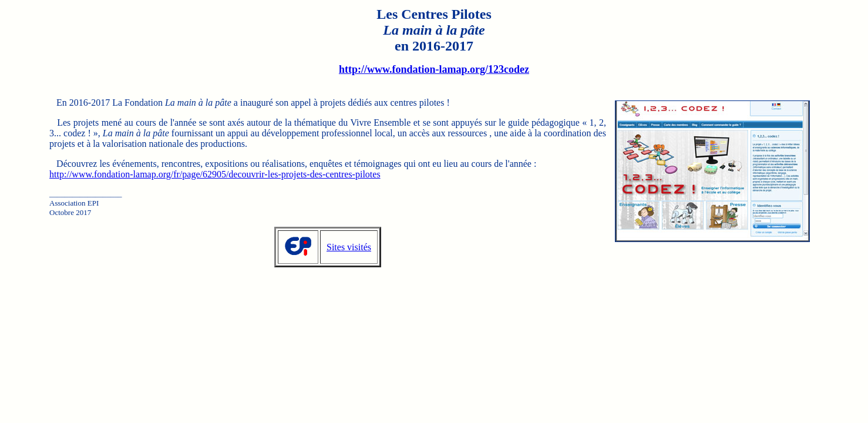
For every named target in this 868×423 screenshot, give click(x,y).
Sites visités (349, 247)
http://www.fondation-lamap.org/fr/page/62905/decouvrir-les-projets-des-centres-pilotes (215, 174)
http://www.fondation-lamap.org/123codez (434, 69)
